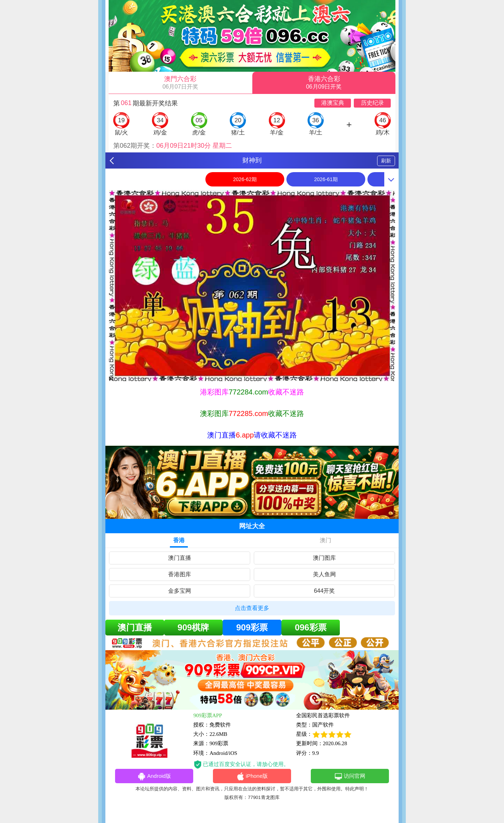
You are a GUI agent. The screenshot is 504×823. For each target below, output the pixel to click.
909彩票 (252, 627)
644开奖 (325, 591)
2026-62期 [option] (245, 179)
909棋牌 (193, 627)
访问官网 (350, 776)
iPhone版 (252, 776)
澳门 (325, 540)
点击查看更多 (252, 608)
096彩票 (311, 627)
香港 (179, 540)
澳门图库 (324, 558)
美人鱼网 (324, 574)
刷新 (386, 161)
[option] (252, 286)
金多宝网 (180, 591)
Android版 (154, 776)
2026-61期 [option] (326, 179)
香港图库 (180, 574)
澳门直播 (180, 558)
